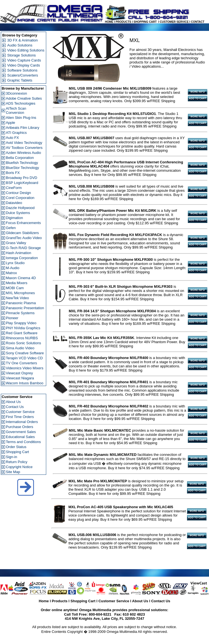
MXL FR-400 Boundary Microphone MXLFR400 (109, 358)
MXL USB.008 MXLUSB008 (92, 186)
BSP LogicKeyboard (22, 183)
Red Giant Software (22, 333)
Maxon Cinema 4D (21, 278)
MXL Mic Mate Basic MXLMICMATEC (100, 430)
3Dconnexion (16, 93)
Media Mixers (17, 283)
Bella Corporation (20, 158)
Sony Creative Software (25, 353)
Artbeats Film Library (23, 128)
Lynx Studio (15, 263)
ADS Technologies (21, 103)
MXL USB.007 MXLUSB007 (92, 138)
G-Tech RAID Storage (23, 248)
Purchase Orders (19, 427)
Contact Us (15, 407)
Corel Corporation (20, 198)
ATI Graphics (16, 133)
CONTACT (198, 22)
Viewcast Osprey (19, 373)
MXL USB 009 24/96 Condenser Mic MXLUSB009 (110, 88)
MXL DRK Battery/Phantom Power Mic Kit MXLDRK (113, 211)
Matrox (11, 273)
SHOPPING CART (145, 22)
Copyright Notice (19, 467)
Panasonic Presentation (25, 308)
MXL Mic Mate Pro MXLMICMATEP (98, 481)
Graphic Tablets (20, 80)
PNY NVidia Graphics (23, 328)
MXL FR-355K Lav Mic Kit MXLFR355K (101, 338)
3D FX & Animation (23, 40)
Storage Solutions (22, 55)
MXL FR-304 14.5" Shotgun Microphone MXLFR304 (112, 311)
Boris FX (13, 173)
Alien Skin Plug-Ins (21, 118)
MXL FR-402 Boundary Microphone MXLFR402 (109, 406)
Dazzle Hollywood (20, 208)
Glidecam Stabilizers (22, 233)
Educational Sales (20, 437)
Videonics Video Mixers (25, 368)
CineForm (14, 188)
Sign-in (11, 457)
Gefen (11, 228)
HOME (109, 22)
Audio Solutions (20, 45)
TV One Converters (21, 363)
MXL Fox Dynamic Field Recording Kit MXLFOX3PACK (115, 235)
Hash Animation (19, 253)
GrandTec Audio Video (24, 238)
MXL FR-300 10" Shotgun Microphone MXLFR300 (111, 260)
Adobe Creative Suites (24, 98)
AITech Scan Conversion (16, 110)
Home (44, 601)
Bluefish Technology (22, 163)
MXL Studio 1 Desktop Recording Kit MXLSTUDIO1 (112, 114)
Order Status (16, 447)
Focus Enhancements (23, 223)
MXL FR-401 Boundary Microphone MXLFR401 (109, 382)
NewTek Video (17, 298)
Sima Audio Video (20, 348)
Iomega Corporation (22, 258)
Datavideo (14, 203)
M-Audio (13, 268)
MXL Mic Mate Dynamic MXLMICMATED (103, 455)
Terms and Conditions (23, 442)
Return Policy (17, 462)
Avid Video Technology (24, 143)
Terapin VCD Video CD (24, 358)
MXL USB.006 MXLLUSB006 (92, 535)
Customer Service (20, 412)
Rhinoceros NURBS (22, 338)
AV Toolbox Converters (24, 148)
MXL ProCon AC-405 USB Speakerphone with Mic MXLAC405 (121, 507)
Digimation (14, 218)
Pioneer (12, 318)
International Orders (22, 422)
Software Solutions (22, 70)
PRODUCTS (123, 22)
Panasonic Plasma (21, 303)
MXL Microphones (20, 293)
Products (60, 601)
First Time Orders (20, 417)
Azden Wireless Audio (23, 153)
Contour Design (18, 193)
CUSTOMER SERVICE (174, 22)
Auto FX (12, 138)
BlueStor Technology (22, 168)
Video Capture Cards (24, 60)
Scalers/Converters (23, 75)
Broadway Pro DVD (22, 178)
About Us (13, 402)
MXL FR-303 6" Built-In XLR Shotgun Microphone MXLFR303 (121, 287)
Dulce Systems (18, 213)
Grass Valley (16, 243)
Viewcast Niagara (20, 378)
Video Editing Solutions (26, 50)
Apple (10, 123)
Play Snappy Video (21, 323)
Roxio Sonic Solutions (23, 343)
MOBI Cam (15, 288)
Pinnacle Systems (20, 313)
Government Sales (21, 432)
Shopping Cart (17, 452)
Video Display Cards (24, 65)
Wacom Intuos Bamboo (25, 383)
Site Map (13, 472)
